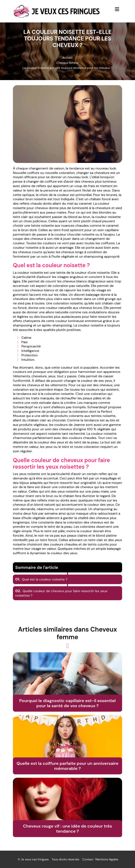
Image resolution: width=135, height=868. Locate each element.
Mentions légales (107, 859)
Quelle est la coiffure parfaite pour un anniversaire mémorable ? (67, 766)
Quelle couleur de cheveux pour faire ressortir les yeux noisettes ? (61, 593)
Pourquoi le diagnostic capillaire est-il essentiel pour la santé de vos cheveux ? (67, 703)
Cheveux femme (68, 63)
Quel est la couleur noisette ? (41, 579)
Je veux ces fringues (35, 859)
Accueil (67, 58)
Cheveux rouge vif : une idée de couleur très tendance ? (67, 829)
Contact (88, 859)
